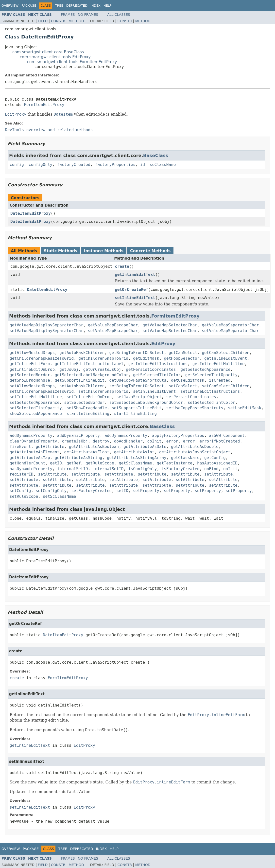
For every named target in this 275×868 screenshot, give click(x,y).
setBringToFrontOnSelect (137, 386)
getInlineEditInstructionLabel (89, 364)
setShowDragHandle (87, 408)
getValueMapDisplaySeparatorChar (46, 325)
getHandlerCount (27, 463)
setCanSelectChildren (226, 386)
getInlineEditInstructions (158, 364)
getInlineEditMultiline (219, 364)
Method (76, 21)
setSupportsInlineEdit (137, 408)
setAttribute (52, 474)
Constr (58, 21)
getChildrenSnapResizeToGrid (42, 358)
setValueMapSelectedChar (170, 331)
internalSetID (73, 469)
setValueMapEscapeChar (113, 331)
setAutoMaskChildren (82, 386)
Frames (68, 15)
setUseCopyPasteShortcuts (195, 408)
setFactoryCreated (91, 491)
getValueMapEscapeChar (113, 325)
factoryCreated (74, 165)
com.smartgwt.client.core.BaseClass (48, 52)
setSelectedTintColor (211, 402)
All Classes (119, 15)
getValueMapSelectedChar (170, 325)
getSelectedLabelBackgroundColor (92, 375)
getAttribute (50, 447)
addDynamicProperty (31, 435)
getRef (74, 463)
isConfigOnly (143, 469)
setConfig (20, 491)
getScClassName (135, 463)
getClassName (185, 458)
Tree (59, 6)
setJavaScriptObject (139, 397)
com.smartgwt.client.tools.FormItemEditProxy (72, 62)
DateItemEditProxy (31, 213)
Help (108, 6)
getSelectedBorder (30, 375)
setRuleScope (24, 496)
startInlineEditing (88, 414)
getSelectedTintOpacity (211, 375)
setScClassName (60, 496)
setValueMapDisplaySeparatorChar (46, 331)
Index (95, 6)
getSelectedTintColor (157, 375)
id (143, 165)
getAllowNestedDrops (32, 353)
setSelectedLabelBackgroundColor (146, 402)
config (17, 165)
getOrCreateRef (131, 290)
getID (56, 463)
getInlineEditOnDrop (32, 369)
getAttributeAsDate (145, 447)
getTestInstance (175, 463)
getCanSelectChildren (226, 353)
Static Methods (61, 251)
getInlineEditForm (30, 364)
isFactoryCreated (181, 469)
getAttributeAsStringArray (137, 458)
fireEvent (20, 447)
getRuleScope (100, 463)
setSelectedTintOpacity (36, 408)
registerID (21, 474)
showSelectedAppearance (36, 414)
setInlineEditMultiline (36, 397)
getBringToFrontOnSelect (137, 353)
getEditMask (146, 358)
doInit (155, 441)
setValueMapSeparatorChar (230, 331)
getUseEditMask (188, 380)
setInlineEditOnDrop (89, 397)
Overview (10, 6)
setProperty (146, 491)
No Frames (88, 15)
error (172, 441)
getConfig (215, 458)
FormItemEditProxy (44, 105)
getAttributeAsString (78, 458)
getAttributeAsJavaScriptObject (195, 452)
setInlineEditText (135, 298)
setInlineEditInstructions (210, 391)
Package (29, 6)
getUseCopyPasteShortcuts (138, 380)
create (122, 266)
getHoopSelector (182, 358)
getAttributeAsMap (30, 458)
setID (122, 491)
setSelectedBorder (85, 402)
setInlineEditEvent (154, 391)
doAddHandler (128, 441)
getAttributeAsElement (34, 452)
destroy (101, 441)
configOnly (40, 165)
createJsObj (75, 441)
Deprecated (77, 6)
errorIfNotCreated (220, 441)
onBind (211, 469)
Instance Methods (104, 251)
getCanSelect (183, 353)
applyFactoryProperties (178, 435)
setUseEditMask (245, 408)
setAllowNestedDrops (32, 386)
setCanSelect (183, 386)
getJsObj (69, 369)
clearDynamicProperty (33, 441)
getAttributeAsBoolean (94, 447)
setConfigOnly (51, 491)
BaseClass (156, 155)
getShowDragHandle (30, 380)
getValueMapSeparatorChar (230, 325)
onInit (230, 469)
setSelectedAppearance (34, 402)
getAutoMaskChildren (82, 353)
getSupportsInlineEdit (80, 380)
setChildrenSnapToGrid (103, 391)
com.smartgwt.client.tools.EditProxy (55, 57)
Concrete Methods (150, 251)
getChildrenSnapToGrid (103, 358)
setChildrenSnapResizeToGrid (42, 391)
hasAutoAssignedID (217, 463)
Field (43, 21)
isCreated (220, 380)
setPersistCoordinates (191, 397)
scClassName (163, 165)
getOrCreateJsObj (102, 369)
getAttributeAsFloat (87, 452)
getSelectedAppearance (206, 369)
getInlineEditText (135, 275)
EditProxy (163, 344)
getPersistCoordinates (151, 369)
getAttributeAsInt (134, 452)
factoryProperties (115, 165)
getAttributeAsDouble (195, 447)
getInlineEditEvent (226, 358)
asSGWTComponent (227, 435)
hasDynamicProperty (31, 469)
